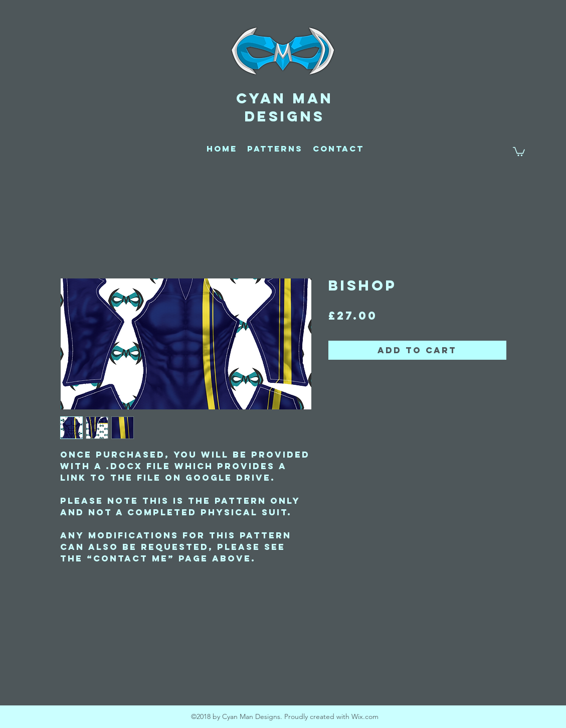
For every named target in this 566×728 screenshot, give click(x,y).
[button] (519, 151)
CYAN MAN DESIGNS (285, 107)
